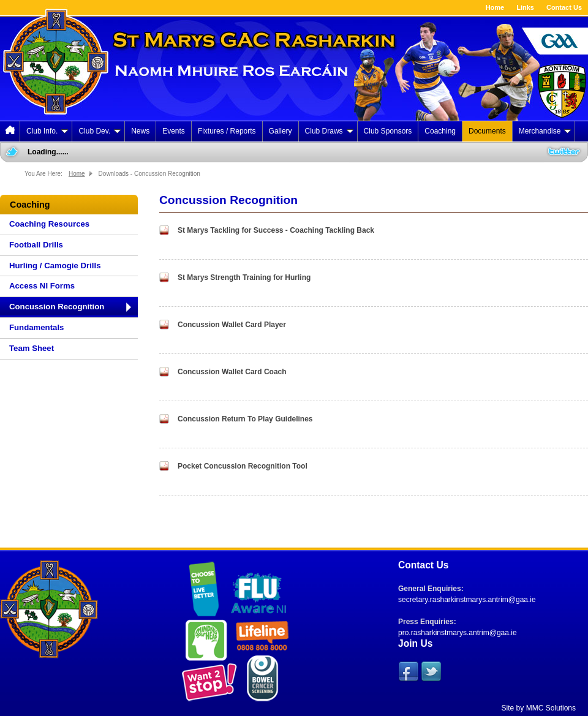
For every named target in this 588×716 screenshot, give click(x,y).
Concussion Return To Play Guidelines (245, 419)
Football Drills (36, 245)
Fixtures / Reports (227, 131)
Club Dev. (100, 131)
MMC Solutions (551, 708)
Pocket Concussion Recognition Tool (243, 466)
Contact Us (564, 7)
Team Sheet (32, 348)
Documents (487, 131)
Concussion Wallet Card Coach (232, 372)
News (140, 131)
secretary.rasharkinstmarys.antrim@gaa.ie (467, 600)
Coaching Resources (49, 224)
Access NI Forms (42, 286)
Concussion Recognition (57, 307)
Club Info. (47, 131)
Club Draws (329, 131)
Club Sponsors (388, 131)
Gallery (281, 131)
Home (495, 7)
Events (174, 131)
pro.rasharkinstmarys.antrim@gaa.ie (458, 633)
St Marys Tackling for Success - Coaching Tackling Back (276, 230)
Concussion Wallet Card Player (232, 325)
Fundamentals (36, 327)
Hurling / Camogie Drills (55, 266)
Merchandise (545, 131)
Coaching (440, 131)
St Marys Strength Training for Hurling (244, 277)
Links (525, 7)
